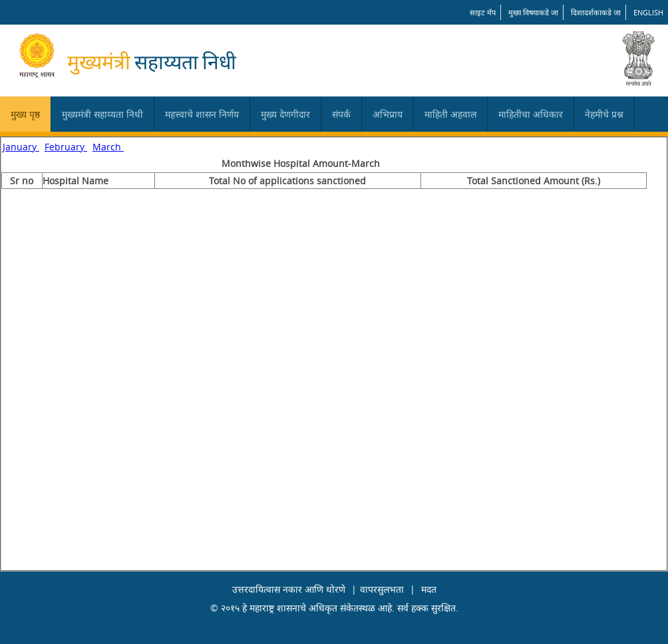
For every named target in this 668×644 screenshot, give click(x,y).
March (108, 147)
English (648, 12)
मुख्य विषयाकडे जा (533, 12)
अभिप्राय (388, 114)
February (66, 147)
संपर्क (341, 114)
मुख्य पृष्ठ (25, 114)
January (21, 147)
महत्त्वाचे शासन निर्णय (202, 114)
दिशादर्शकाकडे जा (596, 12)
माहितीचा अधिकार (531, 114)
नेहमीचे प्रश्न (604, 114)
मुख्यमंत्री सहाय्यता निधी (102, 114)
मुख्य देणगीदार (285, 114)
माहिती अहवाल (450, 114)
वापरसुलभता (382, 589)
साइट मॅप (483, 12)
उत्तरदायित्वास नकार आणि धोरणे (289, 589)
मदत (429, 589)
